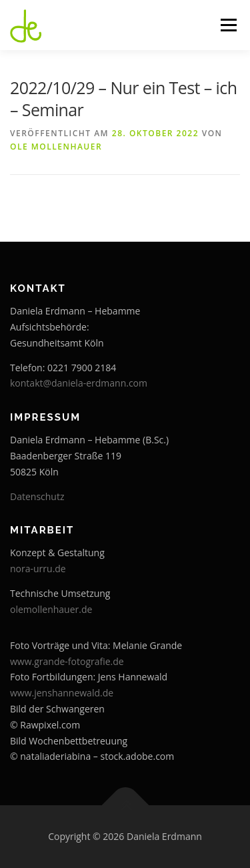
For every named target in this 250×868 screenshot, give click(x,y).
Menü (228, 25)
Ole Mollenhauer (56, 147)
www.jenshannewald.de (62, 693)
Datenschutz (37, 496)
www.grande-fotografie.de (67, 661)
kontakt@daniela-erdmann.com (79, 383)
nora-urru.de (38, 569)
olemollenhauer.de (51, 609)
